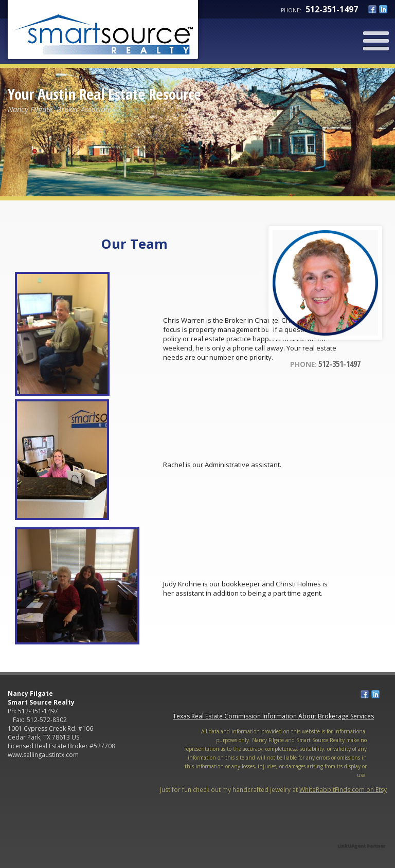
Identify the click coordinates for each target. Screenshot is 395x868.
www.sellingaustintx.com (43, 755)
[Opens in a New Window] (362, 831)
